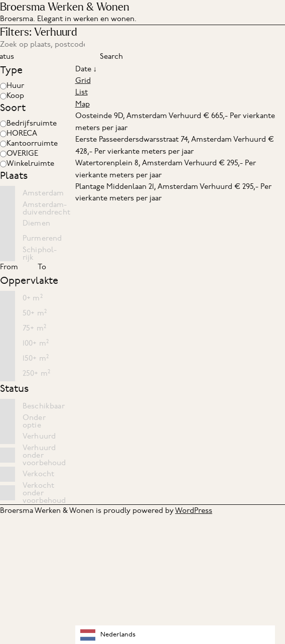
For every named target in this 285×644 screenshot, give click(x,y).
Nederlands (108, 635)
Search (111, 56)
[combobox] (175, 635)
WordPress (194, 510)
